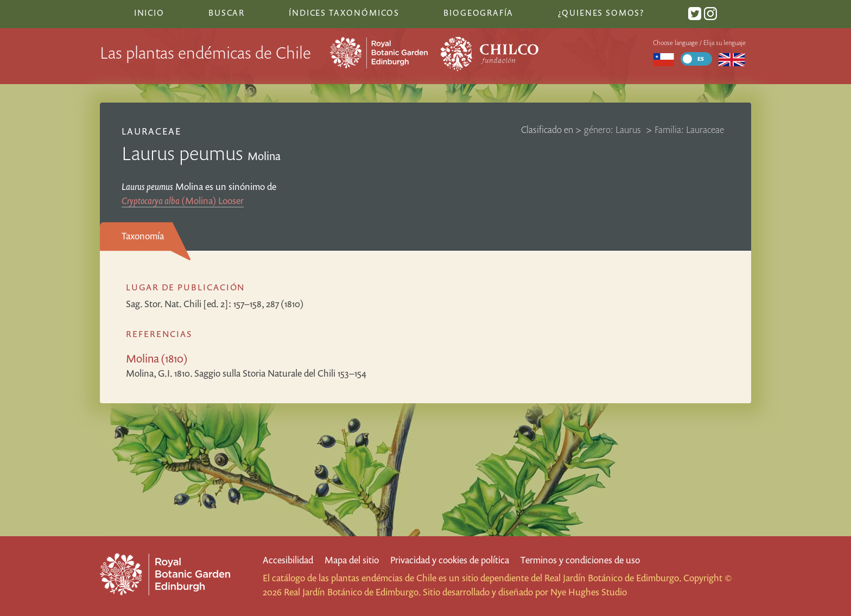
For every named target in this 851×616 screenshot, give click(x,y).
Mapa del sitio (352, 560)
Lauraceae (151, 131)
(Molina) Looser (183, 201)
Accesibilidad (288, 560)
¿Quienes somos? (601, 12)
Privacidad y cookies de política (450, 560)
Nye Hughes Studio (589, 592)
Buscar (227, 12)
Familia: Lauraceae (689, 129)
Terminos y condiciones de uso (580, 560)
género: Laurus (614, 129)
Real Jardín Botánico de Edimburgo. (613, 578)
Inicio (149, 12)
